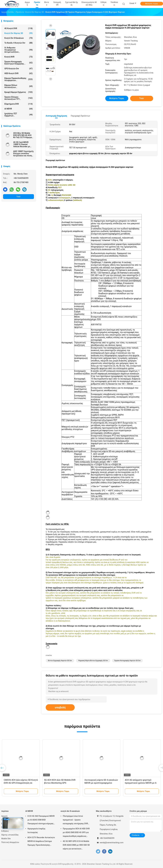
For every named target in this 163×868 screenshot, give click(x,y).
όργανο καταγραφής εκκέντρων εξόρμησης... (19, 63)
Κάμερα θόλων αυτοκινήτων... (19, 86)
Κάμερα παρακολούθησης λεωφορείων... (19, 79)
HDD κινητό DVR (19, 73)
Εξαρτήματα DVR (19, 104)
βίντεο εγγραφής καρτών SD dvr (60, 661)
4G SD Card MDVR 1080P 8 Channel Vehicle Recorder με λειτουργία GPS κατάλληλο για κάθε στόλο (22, 144)
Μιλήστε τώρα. (152, 4)
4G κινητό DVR (19, 28)
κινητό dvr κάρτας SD (19, 33)
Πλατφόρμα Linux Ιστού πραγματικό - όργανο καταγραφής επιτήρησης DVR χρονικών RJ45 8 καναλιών (75, 820)
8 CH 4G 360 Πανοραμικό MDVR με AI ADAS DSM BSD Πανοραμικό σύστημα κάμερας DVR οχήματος (41, 820)
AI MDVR (19, 109)
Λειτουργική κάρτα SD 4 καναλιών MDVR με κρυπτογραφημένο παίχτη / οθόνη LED (101, 783)
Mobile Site (6, 839)
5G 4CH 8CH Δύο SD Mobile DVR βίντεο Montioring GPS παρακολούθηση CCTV (60, 783)
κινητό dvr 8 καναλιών (19, 38)
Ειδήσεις (5, 831)
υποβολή (60, 707)
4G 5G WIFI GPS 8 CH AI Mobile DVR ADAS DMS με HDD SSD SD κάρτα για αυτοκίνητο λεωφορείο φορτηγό (76, 845)
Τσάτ (19, 197)
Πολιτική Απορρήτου (10, 842)
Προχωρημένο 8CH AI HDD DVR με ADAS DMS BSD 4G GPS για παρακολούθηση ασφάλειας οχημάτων (76, 833)
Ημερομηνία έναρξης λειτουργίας (36, 831)
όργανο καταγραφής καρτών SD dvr (128, 661)
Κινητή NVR (19, 57)
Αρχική (4, 816)
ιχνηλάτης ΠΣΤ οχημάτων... (19, 115)
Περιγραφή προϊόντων (80, 116)
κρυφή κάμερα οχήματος (19, 92)
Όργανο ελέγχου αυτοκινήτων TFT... (19, 98)
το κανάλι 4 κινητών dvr (19, 43)
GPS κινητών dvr (19, 69)
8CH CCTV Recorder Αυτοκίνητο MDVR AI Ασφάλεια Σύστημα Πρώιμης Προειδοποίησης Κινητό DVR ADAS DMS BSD (41, 842)
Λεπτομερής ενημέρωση (56, 116)
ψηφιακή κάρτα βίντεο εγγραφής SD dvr (93, 661)
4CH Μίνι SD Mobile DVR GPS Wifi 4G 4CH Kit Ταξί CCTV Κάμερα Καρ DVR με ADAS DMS (23, 135)
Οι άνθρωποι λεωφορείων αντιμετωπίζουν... (19, 50)
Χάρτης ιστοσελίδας (10, 835)
